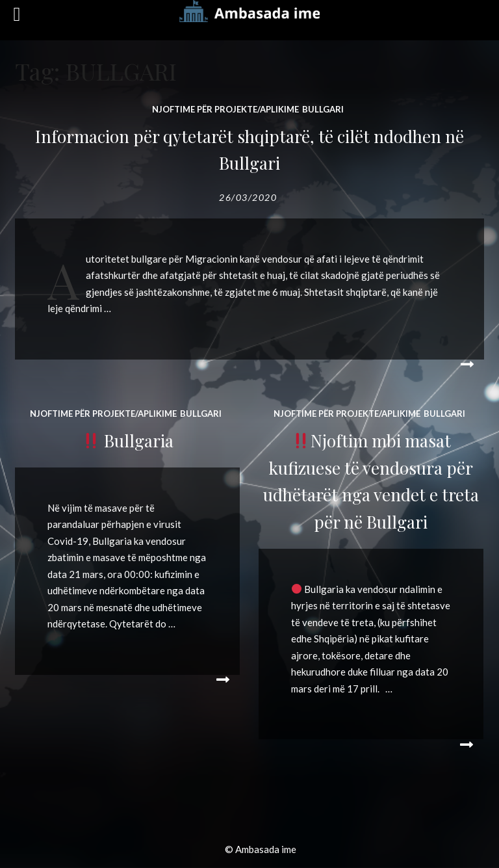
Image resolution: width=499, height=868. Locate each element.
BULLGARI (323, 109)
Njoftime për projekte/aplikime (225, 109)
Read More (465, 365)
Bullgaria (128, 441)
